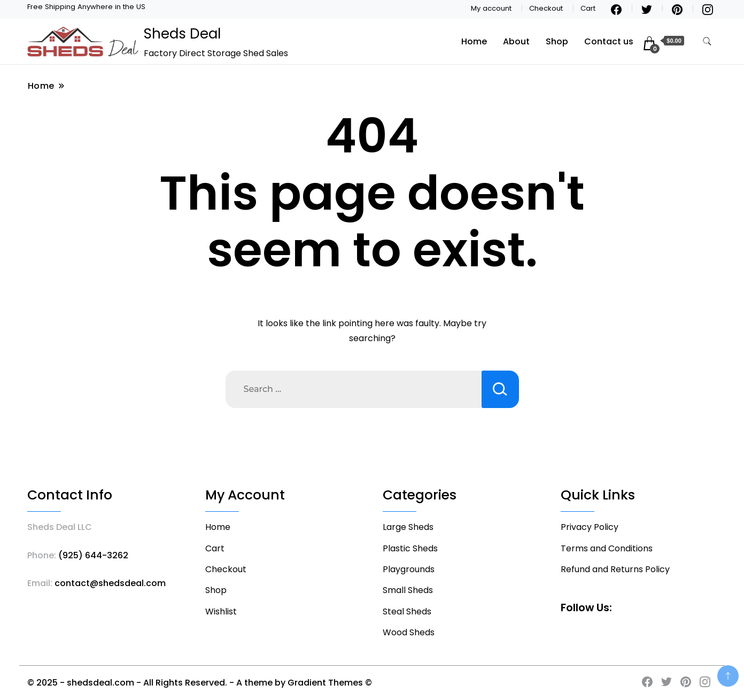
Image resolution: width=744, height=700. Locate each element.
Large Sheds (408, 527)
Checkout (546, 8)
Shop (557, 41)
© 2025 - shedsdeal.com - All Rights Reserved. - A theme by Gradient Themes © (200, 683)
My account (491, 8)
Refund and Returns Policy (615, 569)
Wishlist (221, 611)
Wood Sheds (409, 632)
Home (474, 41)
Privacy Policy (590, 527)
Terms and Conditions (607, 548)
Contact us (609, 41)
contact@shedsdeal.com (110, 583)
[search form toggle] (707, 41)
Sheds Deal (182, 34)
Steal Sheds (407, 611)
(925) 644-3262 (93, 555)
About (516, 41)
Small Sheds (408, 590)
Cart (588, 8)
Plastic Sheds (410, 548)
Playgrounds (409, 569)
